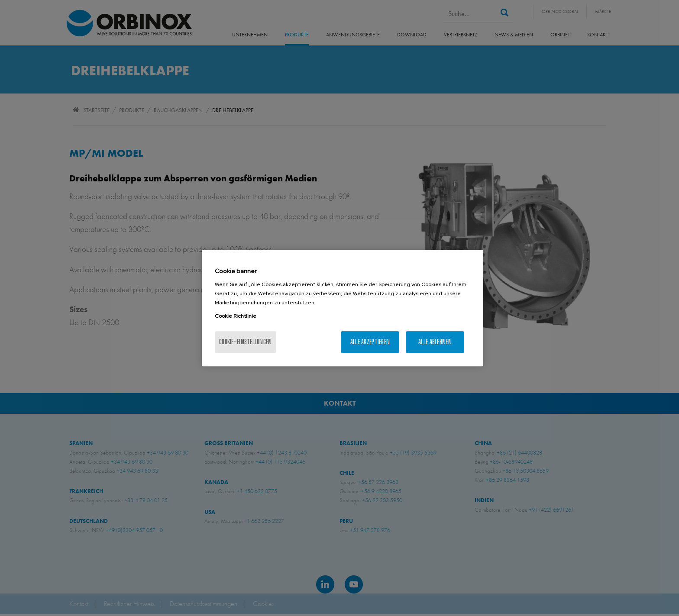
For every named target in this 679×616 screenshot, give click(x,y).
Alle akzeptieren (370, 342)
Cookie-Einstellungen (246, 342)
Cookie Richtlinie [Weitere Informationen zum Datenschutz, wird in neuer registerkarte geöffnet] (236, 316)
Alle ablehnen (435, 342)
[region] (343, 308)
